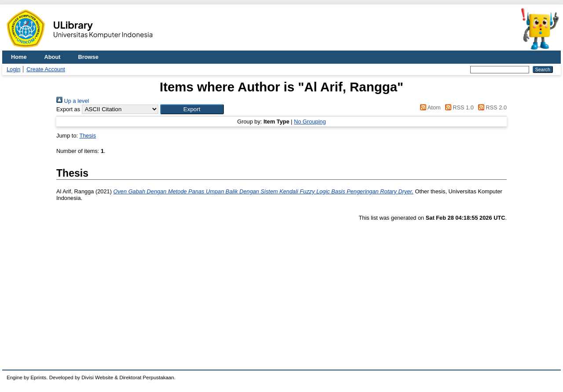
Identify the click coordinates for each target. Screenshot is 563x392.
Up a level (73, 101)
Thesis (88, 136)
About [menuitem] (53, 57)
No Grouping (310, 122)
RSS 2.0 (491, 107)
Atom (429, 107)
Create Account (46, 69)
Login (13, 69)
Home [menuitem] (19, 57)
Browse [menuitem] (88, 57)
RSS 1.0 (458, 107)
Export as (68, 109)
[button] (192, 109)
